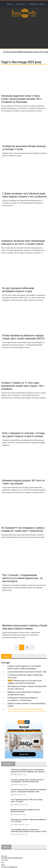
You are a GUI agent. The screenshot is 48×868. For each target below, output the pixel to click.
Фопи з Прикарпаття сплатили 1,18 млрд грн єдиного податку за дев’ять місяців (23, 435)
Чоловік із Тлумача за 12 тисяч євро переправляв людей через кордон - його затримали (23, 386)
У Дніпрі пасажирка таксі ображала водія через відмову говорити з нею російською (25, 195)
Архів (10, 4)
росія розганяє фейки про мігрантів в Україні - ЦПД (27, 672)
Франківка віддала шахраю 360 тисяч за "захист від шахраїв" (23, 482)
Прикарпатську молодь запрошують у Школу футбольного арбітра (25, 811)
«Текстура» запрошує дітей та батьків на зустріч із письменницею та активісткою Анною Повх (27, 781)
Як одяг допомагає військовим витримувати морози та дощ (18, 290)
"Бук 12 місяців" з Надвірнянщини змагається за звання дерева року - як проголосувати (22, 578)
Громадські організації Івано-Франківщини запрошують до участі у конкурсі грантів (23, 242)
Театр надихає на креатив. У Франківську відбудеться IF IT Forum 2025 (28, 821)
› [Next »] (32, 647)
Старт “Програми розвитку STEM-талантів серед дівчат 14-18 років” (26, 801)
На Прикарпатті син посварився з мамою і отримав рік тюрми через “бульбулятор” (23, 529)
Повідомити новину (37, 4)
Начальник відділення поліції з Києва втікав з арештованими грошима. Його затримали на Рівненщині (21, 99)
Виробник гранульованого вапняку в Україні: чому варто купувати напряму (25, 627)
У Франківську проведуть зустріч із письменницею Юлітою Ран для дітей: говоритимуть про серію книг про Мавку (28, 771)
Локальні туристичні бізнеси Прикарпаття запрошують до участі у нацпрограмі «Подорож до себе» (29, 791)
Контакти (21, 4)
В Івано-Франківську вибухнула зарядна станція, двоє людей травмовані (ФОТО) (23, 337)
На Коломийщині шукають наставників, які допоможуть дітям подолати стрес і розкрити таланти (29, 831)
